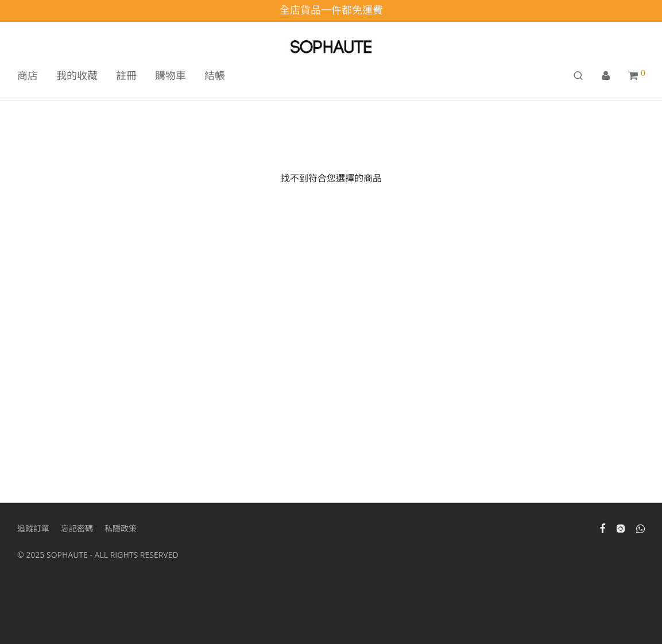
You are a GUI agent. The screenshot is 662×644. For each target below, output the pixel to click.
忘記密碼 (77, 528)
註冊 (126, 75)
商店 (28, 75)
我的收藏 (77, 75)
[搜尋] (578, 76)
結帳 (215, 75)
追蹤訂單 (33, 528)
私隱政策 (121, 528)
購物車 (171, 75)
